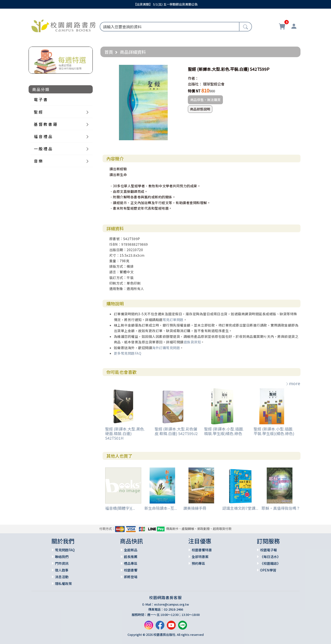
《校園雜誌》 (270, 563)
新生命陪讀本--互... (161, 508)
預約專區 (198, 563)
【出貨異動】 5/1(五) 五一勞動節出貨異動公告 (166, 4)
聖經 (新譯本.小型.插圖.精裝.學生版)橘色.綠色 (224, 431)
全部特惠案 (200, 557)
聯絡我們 (62, 557)
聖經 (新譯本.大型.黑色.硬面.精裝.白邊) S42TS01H (125, 433)
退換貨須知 (192, 342)
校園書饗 (131, 570)
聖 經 (38, 112)
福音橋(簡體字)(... (120, 508)
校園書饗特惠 (202, 550)
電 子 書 (41, 99)
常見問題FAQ (65, 550)
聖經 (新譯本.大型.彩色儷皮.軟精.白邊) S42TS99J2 (176, 431)
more (293, 383)
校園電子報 (269, 550)
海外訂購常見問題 (166, 348)
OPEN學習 (268, 570)
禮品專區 (131, 563)
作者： (193, 78)
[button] (177, 69)
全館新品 (131, 550)
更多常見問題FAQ (128, 353)
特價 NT (194, 91)
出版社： (195, 84)
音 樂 (38, 161)
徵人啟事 (62, 570)
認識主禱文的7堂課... (240, 508)
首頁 (109, 52)
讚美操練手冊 (195, 508)
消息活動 (62, 577)
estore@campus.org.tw (172, 604)
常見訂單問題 (173, 320)
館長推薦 (131, 557)
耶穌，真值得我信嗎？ (281, 508)
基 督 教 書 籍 (45, 124)
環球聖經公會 (214, 84)
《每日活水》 (270, 557)
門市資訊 (62, 563)
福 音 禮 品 (43, 136)
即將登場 (131, 577)
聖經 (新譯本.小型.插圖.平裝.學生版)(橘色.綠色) (274, 431)
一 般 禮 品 (43, 149)
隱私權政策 (63, 583)
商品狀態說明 (200, 109)
